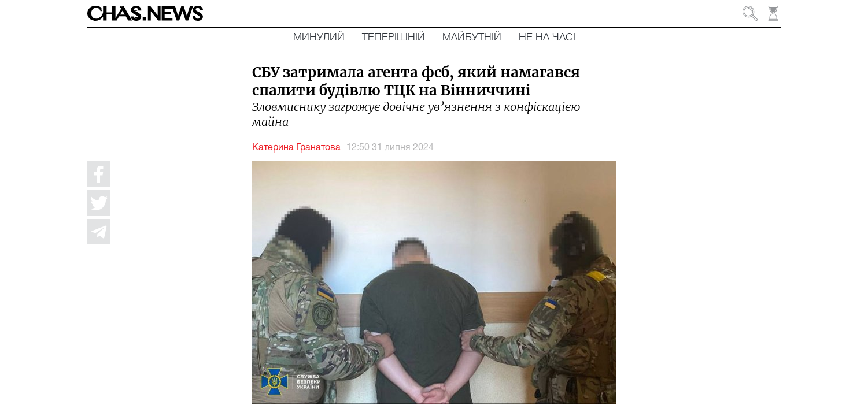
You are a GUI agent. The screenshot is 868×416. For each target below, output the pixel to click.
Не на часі (547, 38)
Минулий (319, 38)
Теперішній (394, 38)
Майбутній (472, 38)
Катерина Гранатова (296, 148)
